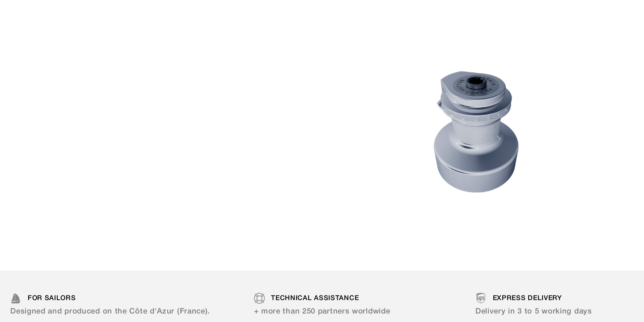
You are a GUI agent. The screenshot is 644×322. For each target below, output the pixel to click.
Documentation (296, 13)
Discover (117, 167)
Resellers (368, 13)
